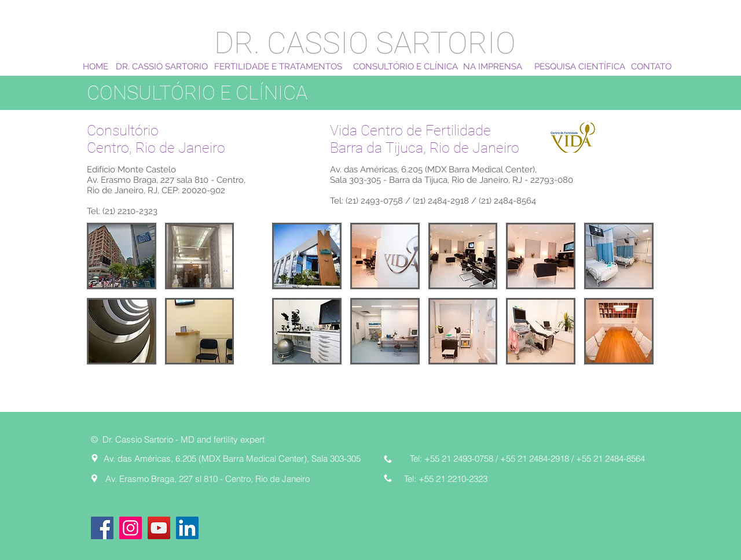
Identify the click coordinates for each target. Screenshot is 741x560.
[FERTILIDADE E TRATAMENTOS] (278, 67)
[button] (122, 256)
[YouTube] (159, 528)
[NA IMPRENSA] (493, 67)
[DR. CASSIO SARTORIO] (162, 67)
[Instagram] (131, 528)
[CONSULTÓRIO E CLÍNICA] (406, 67)
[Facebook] (102, 528)
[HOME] (95, 67)
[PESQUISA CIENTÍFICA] (580, 67)
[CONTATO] (651, 67)
